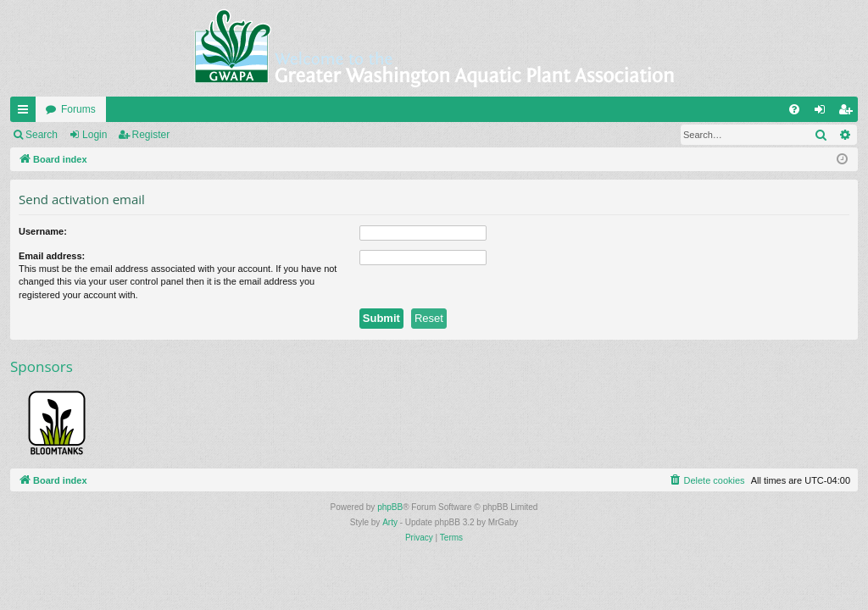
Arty (390, 522)
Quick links (26, 113)
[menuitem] (794, 109)
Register (151, 135)
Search (42, 135)
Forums (78, 109)
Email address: (52, 256)
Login (95, 135)
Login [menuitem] (823, 113)
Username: (43, 231)
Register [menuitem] (849, 113)
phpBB (390, 507)
